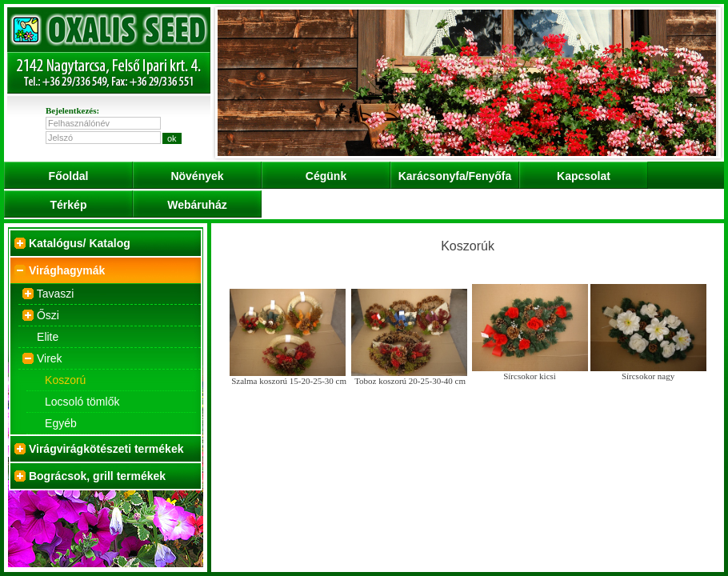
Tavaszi (56, 294)
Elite (48, 337)
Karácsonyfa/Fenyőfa (455, 176)
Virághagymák (67, 270)
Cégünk (326, 176)
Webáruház (197, 205)
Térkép (69, 205)
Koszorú (65, 380)
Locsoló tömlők (82, 402)
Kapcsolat (584, 176)
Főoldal (69, 176)
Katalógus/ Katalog (80, 243)
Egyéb (61, 423)
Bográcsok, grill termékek (97, 476)
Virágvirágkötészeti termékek (106, 449)
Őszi (48, 315)
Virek (50, 358)
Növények (197, 176)
